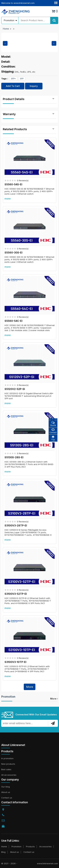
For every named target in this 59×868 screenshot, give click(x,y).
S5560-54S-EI (13, 184)
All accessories (9, 775)
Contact (53, 431)
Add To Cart (13, 86)
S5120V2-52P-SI (15, 389)
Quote (53, 424)
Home (6, 29)
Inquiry (34, 86)
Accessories (45, 846)
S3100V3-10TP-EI (15, 662)
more (8, 199)
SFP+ (13, 79)
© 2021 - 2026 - (9, 863)
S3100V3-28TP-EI (16, 525)
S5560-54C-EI (13, 321)
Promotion (8, 697)
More (30, 687)
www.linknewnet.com (47, 863)
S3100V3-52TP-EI (16, 594)
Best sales (6, 769)
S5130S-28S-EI (14, 457)
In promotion (7, 758)
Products (30, 846)
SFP (22, 79)
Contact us (7, 798)
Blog (3, 852)
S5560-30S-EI (13, 253)
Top (53, 438)
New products (8, 764)
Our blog (6, 787)
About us (6, 792)
